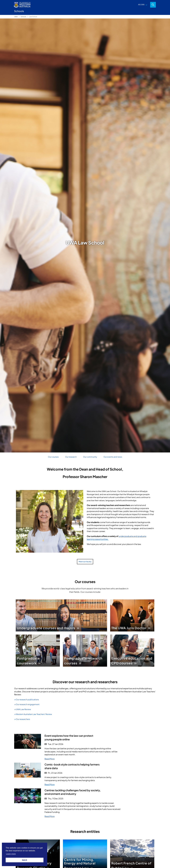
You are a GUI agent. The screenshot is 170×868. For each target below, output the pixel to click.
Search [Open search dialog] (153, 5)
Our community (90, 457)
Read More (50, 759)
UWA (16, 17)
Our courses (53, 457)
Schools (23, 17)
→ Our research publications (27, 699)
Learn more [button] (11, 854)
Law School (33, 17)
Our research (71, 457)
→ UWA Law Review (23, 709)
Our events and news (113, 457)
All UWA (141, 4)
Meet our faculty (85, 562)
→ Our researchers (22, 719)
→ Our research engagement (27, 704)
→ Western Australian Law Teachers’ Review (33, 714)
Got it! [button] (25, 860)
